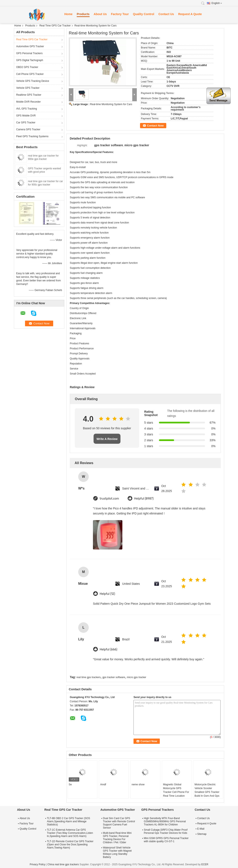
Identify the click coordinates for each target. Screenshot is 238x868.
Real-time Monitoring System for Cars (111, 104)
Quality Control (143, 14)
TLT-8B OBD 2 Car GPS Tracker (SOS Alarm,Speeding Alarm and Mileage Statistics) (68, 821)
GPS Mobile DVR (26, 116)
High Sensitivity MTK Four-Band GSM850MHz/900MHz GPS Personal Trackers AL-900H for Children (165, 821)
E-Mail (201, 829)
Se (70, 784)
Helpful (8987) (144, 499)
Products (83, 14)
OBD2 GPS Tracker (27, 67)
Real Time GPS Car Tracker (55, 26)
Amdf (103, 784)
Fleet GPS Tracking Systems (32, 136)
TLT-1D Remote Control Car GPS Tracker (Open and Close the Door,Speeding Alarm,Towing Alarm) (70, 845)
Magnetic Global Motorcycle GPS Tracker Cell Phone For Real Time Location (176, 790)
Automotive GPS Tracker (30, 46)
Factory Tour (120, 14)
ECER (205, 864)
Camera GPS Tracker (28, 129)
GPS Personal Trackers (29, 53)
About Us (100, 14)
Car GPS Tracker (26, 123)
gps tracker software (114, 677)
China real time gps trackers (63, 864)
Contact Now (155, 126)
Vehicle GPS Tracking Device (33, 81)
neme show (138, 784)
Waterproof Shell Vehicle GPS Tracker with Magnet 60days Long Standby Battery (117, 852)
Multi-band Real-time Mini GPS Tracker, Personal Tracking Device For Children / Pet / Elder (117, 838)
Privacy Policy (38, 864)
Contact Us (166, 14)
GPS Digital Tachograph (30, 60)
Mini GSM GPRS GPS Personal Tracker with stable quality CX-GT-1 (166, 840)
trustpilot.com (109, 499)
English (217, 3)
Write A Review (107, 439)
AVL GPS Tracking (27, 109)
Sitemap (202, 834)
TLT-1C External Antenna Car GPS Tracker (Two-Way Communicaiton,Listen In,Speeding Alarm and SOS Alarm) (70, 833)
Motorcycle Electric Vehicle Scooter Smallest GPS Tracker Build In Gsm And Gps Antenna (207, 792)
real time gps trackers (89, 677)
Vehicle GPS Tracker (28, 88)
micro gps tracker (136, 677)
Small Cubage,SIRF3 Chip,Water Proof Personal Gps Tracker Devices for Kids (166, 831)
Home (68, 14)
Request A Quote (190, 14)
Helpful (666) (108, 649)
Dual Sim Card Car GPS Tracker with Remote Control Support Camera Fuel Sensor (119, 823)
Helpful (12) (107, 594)
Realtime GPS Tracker (29, 95)
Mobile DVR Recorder (28, 102)
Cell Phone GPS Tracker (30, 74)
